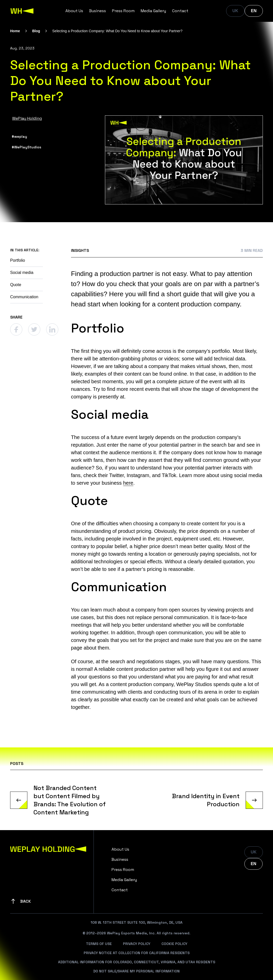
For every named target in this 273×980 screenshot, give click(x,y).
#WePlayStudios (26, 147)
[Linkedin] (52, 329)
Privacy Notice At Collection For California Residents (137, 953)
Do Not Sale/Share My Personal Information (136, 971)
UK (235, 11)
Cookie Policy (174, 944)
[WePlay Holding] (22, 11)
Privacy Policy (137, 944)
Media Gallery (153, 11)
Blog (36, 31)
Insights (80, 250)
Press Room (123, 11)
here (128, 483)
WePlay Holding (27, 118)
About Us (74, 11)
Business (98, 11)
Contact (180, 11)
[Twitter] (34, 329)
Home (15, 31)
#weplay (19, 136)
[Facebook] (16, 329)
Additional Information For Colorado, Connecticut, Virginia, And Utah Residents (137, 962)
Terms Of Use (99, 944)
